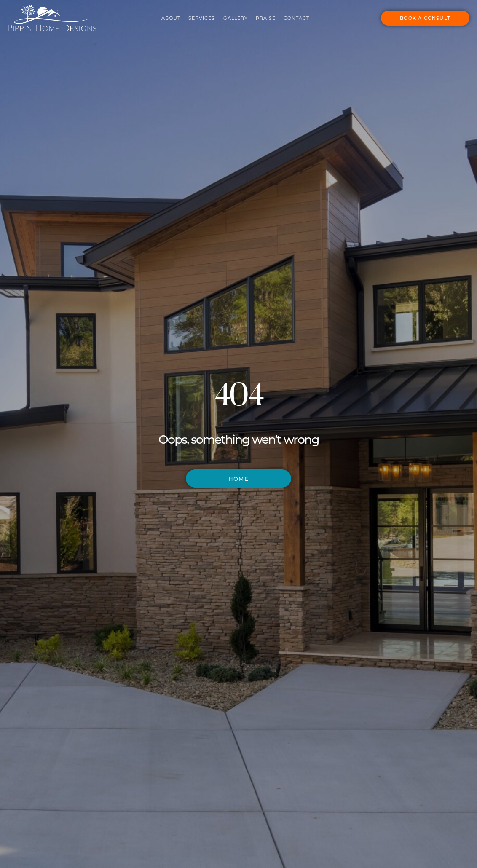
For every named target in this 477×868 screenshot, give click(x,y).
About (165, 16)
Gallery (229, 16)
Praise (259, 16)
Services (195, 16)
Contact (290, 16)
